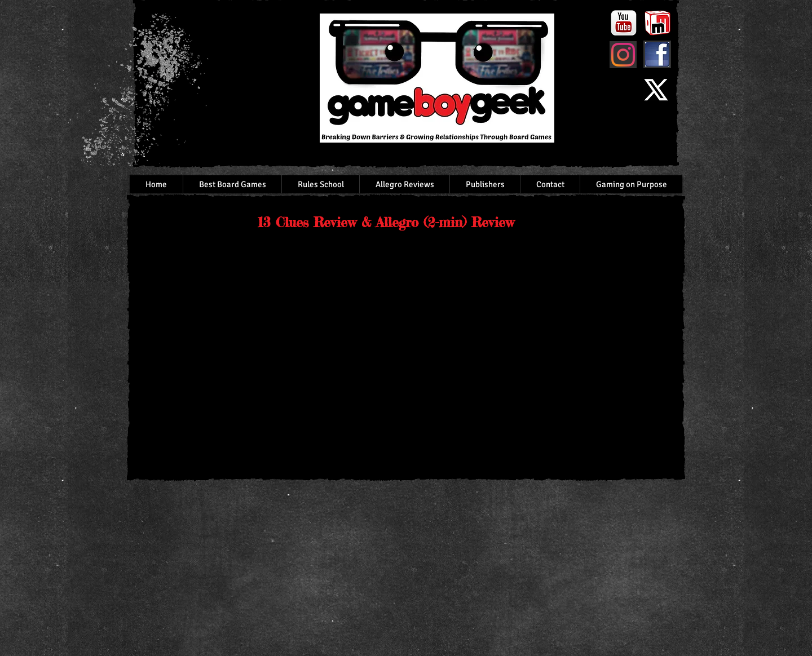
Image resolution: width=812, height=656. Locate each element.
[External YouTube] (264, 351)
